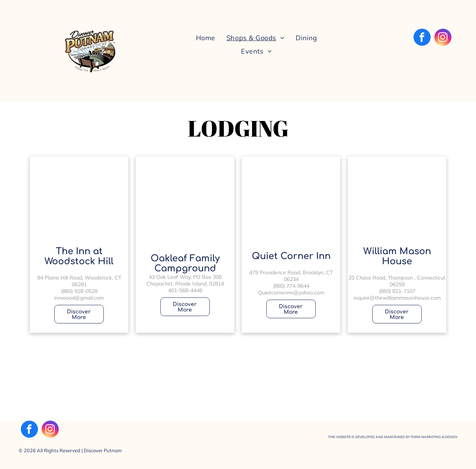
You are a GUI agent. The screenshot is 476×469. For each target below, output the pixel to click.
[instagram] (443, 38)
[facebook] (422, 38)
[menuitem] (206, 37)
